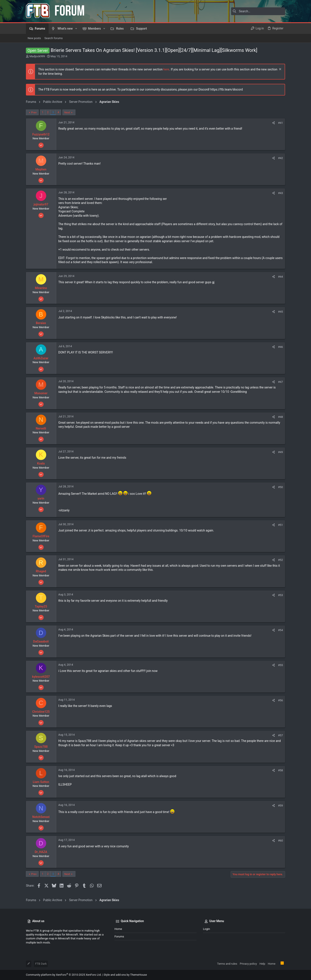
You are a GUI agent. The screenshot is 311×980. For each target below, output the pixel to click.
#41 (280, 123)
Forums (119, 936)
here (166, 69)
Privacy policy (248, 964)
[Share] (274, 123)
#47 (280, 382)
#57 (280, 735)
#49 (280, 452)
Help (262, 964)
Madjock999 (37, 56)
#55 (280, 665)
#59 (280, 806)
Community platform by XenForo (64, 975)
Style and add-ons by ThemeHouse (125, 975)
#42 (280, 158)
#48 (280, 417)
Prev (34, 112)
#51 (280, 525)
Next (67, 112)
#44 (280, 277)
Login (206, 929)
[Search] (258, 11)
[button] (76, 29)
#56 (280, 700)
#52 (280, 560)
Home (118, 929)
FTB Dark (41, 964)
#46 (280, 347)
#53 (280, 595)
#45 (280, 312)
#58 (280, 770)
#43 (280, 193)
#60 (280, 841)
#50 (280, 487)
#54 (280, 630)
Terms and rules (227, 964)
